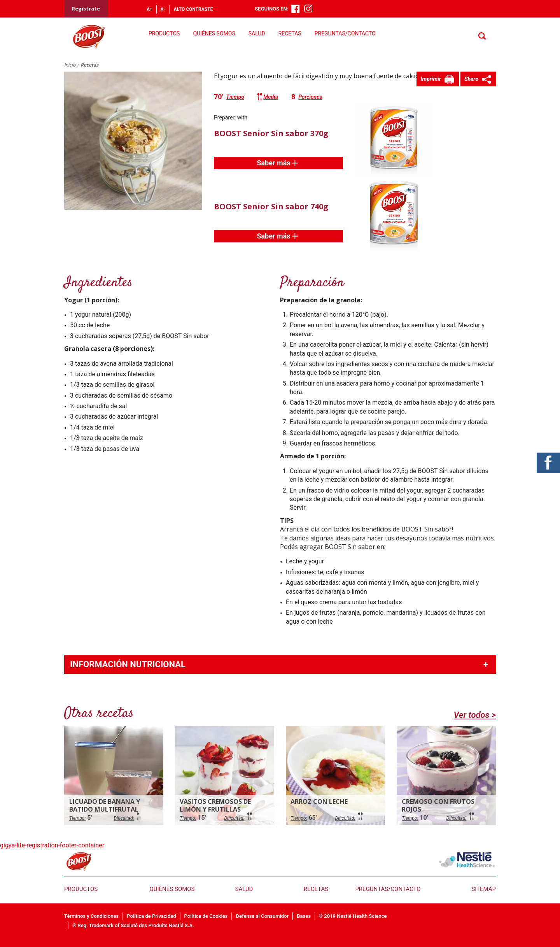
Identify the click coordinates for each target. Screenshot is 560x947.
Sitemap (484, 889)
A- (163, 9)
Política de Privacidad (151, 916)
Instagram (309, 9)
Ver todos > (475, 715)
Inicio (70, 65)
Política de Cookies (206, 916)
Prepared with (231, 117)
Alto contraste (193, 9)
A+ (150, 9)
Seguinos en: (271, 9)
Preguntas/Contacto (345, 33)
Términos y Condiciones (91, 916)
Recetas (290, 33)
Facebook (296, 9)
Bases (304, 916)
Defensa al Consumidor (262, 916)
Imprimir (431, 79)
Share (472, 79)
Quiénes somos (214, 33)
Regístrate (86, 9)
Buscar (482, 36)
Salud (257, 33)
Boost (79, 861)
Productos (164, 33)
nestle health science (467, 859)
